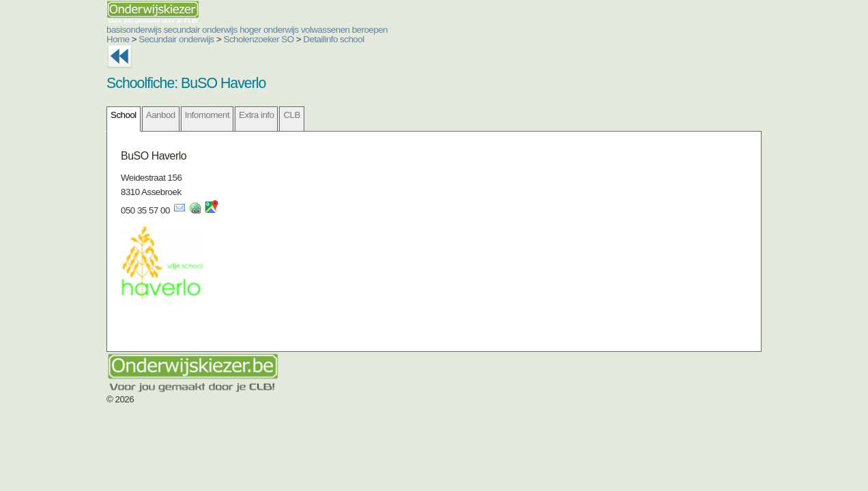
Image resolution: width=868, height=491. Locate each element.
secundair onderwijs (119, 30)
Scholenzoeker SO (177, 39)
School (42, 115)
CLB (209, 115)
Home (36, 39)
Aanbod (79, 115)
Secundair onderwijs (95, 39)
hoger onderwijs (187, 30)
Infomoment (125, 115)
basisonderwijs (52, 30)
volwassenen (244, 30)
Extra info (174, 115)
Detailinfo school (251, 39)
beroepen (288, 30)
